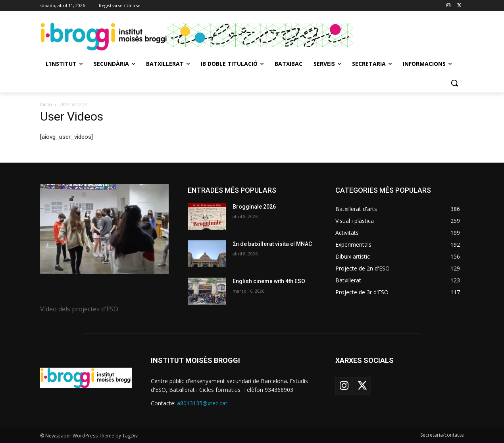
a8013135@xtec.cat (202, 403)
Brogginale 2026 (254, 207)
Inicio (46, 105)
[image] (104, 229)
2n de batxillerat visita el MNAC (272, 244)
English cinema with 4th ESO (269, 281)
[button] (454, 83)
